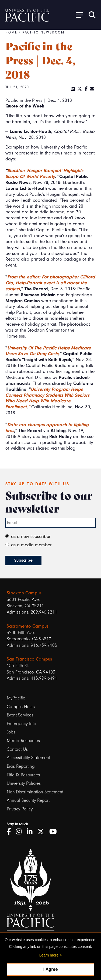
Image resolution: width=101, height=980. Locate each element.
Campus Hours (21, 707)
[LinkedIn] (73, 89)
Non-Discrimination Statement (35, 792)
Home (11, 32)
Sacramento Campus (28, 626)
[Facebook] (86, 89)
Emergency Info (21, 724)
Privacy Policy (20, 809)
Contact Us (17, 749)
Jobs (11, 732)
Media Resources (23, 741)
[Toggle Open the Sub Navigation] (78, 15)
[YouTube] (55, 832)
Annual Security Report (28, 800)
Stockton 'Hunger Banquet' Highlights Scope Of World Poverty (44, 173)
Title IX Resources (23, 775)
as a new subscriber (31, 536)
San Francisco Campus (29, 659)
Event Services (20, 715)
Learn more (49, 955)
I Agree (51, 969)
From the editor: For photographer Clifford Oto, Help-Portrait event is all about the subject (50, 283)
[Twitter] (80, 89)
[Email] (92, 89)
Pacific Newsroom (44, 32)
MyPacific (16, 698)
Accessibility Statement (28, 758)
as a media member (31, 545)
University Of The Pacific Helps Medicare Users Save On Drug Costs (48, 351)
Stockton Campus (24, 593)
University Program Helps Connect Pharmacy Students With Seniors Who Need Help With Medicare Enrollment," (47, 398)
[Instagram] (21, 832)
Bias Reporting (21, 766)
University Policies (24, 783)
